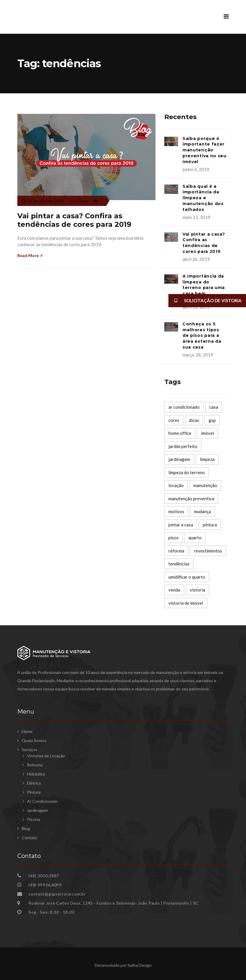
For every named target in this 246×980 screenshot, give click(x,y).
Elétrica (34, 783)
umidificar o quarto (187, 577)
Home (27, 731)
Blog (26, 828)
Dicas (83, 201)
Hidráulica (36, 774)
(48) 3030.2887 (43, 876)
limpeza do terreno (187, 472)
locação (176, 485)
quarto (195, 538)
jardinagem (179, 459)
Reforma (35, 765)
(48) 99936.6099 (45, 885)
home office (180, 433)
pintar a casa (181, 525)
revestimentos (208, 551)
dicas (194, 420)
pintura (210, 525)
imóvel (207, 433)
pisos (174, 538)
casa (214, 407)
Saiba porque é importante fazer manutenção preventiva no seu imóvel (205, 150)
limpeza (207, 459)
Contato (30, 838)
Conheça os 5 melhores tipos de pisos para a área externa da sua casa (202, 336)
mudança (203, 511)
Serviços (30, 750)
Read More (30, 255)
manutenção (205, 485)
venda (174, 590)
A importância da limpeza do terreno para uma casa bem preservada (204, 288)
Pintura (34, 792)
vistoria (198, 590)
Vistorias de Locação (46, 756)
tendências (179, 564)
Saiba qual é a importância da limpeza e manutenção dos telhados (203, 198)
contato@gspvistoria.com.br (57, 894)
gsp (212, 420)
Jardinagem (37, 810)
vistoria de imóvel (186, 603)
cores (174, 420)
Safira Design (140, 965)
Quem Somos (34, 740)
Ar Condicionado (42, 801)
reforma (176, 551)
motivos (176, 511)
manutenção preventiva (191, 499)
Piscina (34, 819)
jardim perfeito (183, 446)
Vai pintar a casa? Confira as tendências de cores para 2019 (74, 220)
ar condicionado (184, 407)
